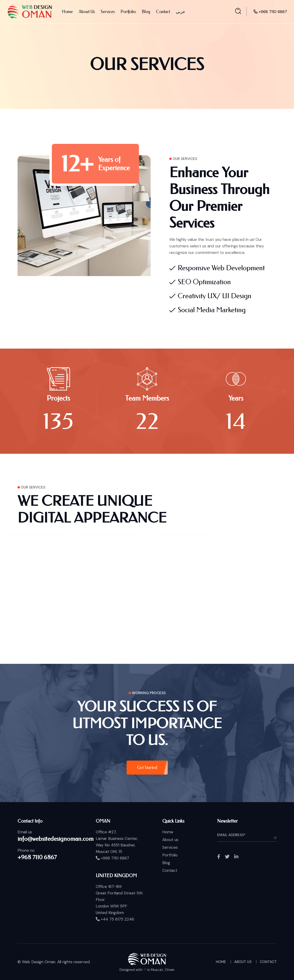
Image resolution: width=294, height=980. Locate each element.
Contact (163, 12)
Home (67, 12)
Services (108, 12)
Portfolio (128, 12)
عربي (181, 12)
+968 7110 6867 (273, 12)
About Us (87, 12)
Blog (146, 12)
